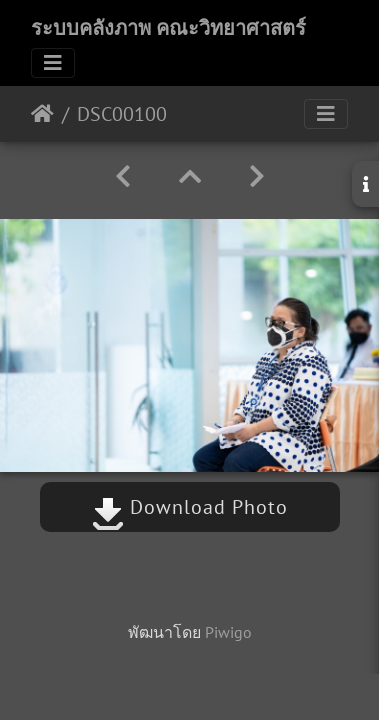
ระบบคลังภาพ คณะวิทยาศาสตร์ (168, 28)
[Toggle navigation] (53, 63)
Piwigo (228, 632)
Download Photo (190, 507)
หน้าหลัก (42, 114)
